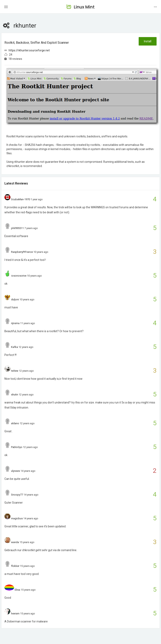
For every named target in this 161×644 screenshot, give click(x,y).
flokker (15, 566)
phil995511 (17, 228)
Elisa (17, 590)
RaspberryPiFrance (22, 252)
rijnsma (15, 323)
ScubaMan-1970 (21, 199)
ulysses (15, 471)
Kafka (14, 347)
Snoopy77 (17, 495)
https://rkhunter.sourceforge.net (29, 50)
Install (148, 41)
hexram (15, 613)
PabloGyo (17, 447)
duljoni (15, 299)
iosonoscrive (19, 276)
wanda (15, 542)
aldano (15, 423)
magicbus (17, 518)
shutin (15, 395)
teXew (15, 371)
